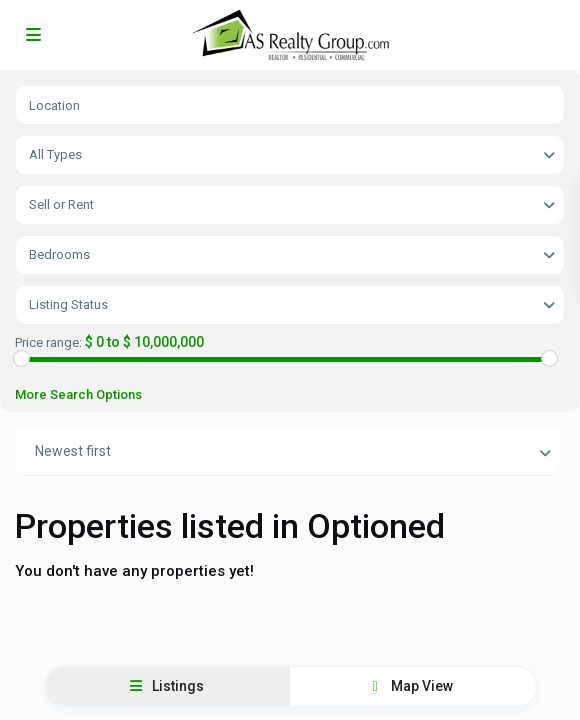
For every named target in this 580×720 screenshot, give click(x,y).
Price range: (48, 343)
